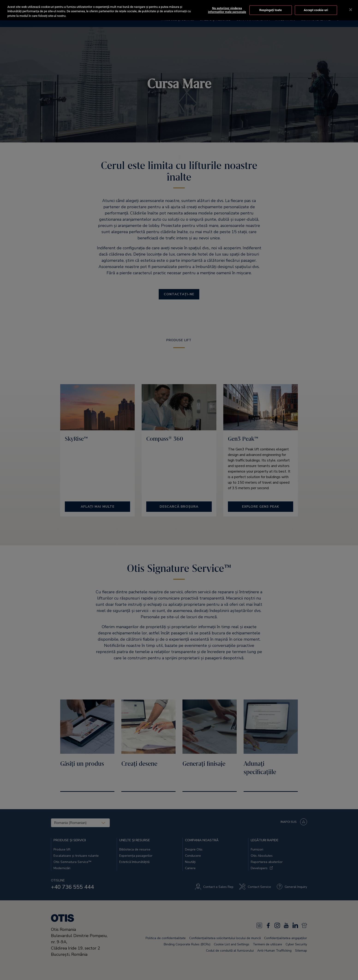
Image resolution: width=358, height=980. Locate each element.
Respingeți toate (270, 5)
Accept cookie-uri (316, 5)
